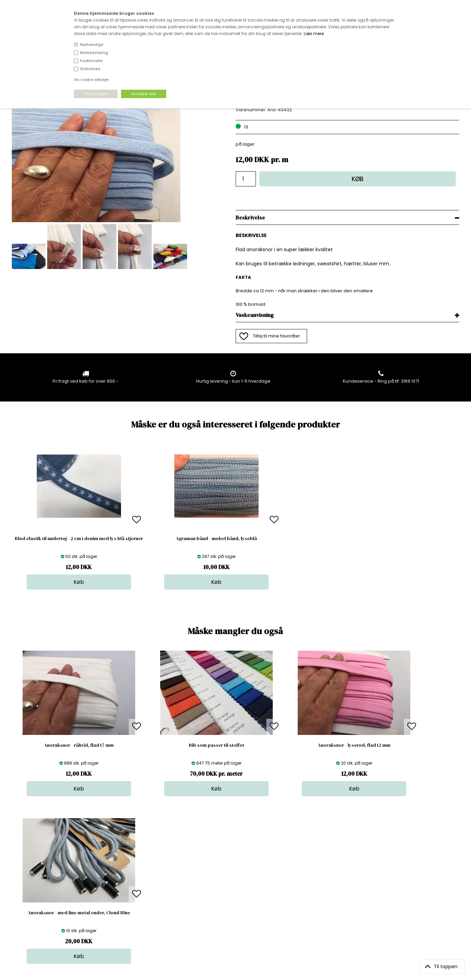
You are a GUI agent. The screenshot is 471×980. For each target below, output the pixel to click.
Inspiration (238, 909)
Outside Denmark (138, 889)
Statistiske (90, 69)
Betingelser (131, 896)
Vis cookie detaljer (91, 80)
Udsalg (234, 896)
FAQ (123, 875)
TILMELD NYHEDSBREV (394, 877)
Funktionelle (91, 61)
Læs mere (314, 34)
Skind (232, 869)
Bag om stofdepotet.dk (144, 869)
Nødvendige (92, 44)
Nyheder (236, 889)
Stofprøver (238, 902)
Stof (230, 862)
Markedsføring (94, 53)
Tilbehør (235, 882)
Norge (126, 882)
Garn (232, 875)
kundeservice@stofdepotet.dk (46, 896)
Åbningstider (133, 862)
